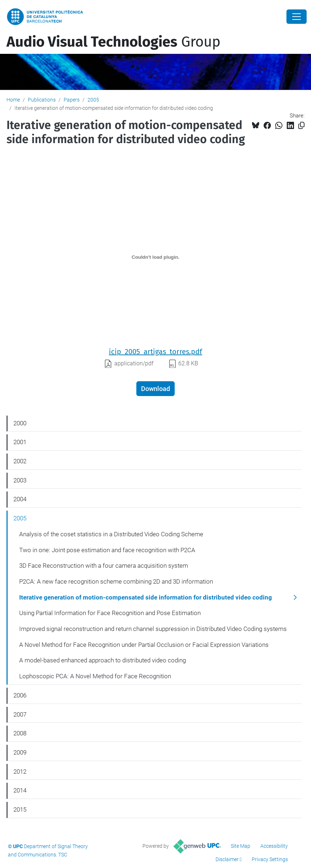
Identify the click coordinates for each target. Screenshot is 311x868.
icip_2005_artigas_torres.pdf (155, 352)
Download (155, 389)
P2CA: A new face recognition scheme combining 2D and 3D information (116, 581)
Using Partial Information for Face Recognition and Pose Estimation (110, 613)
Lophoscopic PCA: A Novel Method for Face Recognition (95, 676)
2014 (20, 790)
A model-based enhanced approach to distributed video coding (103, 660)
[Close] (297, 17)
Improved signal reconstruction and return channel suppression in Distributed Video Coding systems (153, 629)
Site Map (240, 846)
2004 (20, 499)
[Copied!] (301, 126)
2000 (20, 423)
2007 (20, 714)
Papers (72, 100)
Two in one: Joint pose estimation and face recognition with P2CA (107, 550)
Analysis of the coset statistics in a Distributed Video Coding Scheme (111, 534)
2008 (20, 733)
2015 (20, 809)
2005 (93, 100)
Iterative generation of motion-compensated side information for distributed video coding (146, 597)
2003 (20, 480)
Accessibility (274, 846)
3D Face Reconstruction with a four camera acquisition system (104, 566)
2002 (20, 461)
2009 (20, 752)
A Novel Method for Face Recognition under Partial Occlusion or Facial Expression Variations (144, 645)
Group (114, 42)
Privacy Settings (270, 859)
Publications (42, 100)
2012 (20, 772)
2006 (20, 695)
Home (13, 100)
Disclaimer (227, 859)
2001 (20, 442)
